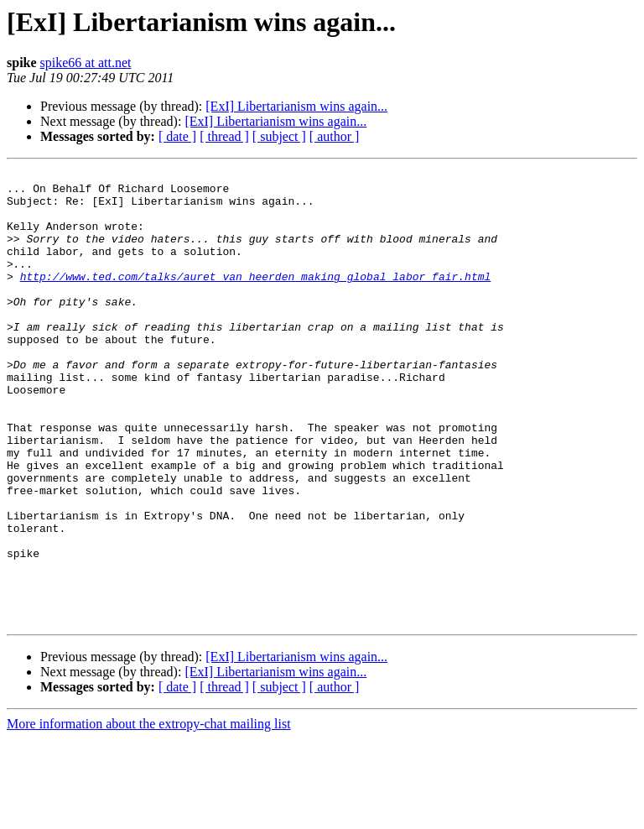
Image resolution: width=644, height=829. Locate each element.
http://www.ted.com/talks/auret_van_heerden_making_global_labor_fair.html (256, 299)
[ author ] (335, 136)
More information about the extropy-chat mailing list (149, 814)
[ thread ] (224, 136)
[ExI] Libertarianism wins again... (296, 106)
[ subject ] (279, 136)
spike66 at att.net (86, 63)
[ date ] (177, 136)
